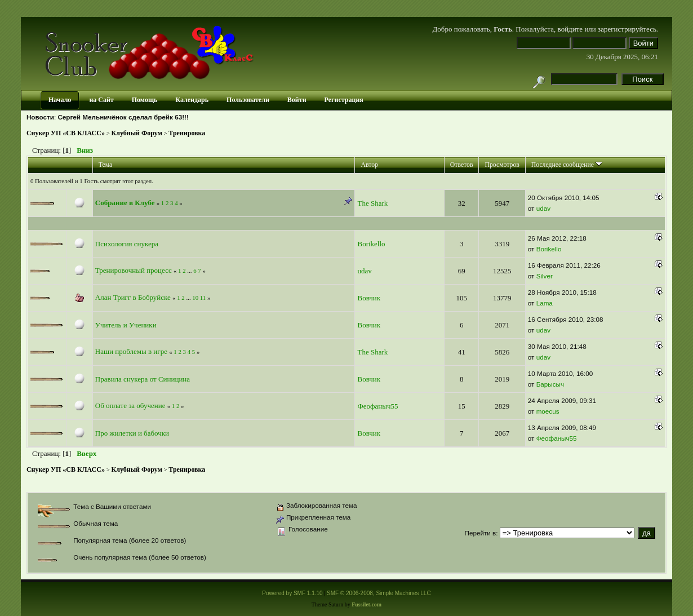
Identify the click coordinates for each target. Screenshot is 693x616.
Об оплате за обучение (130, 406)
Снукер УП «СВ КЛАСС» (66, 133)
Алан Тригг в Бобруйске (133, 297)
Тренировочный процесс (134, 270)
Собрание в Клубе (125, 203)
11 (203, 298)
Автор (369, 165)
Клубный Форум (137, 133)
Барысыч (550, 384)
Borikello (371, 244)
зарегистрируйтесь (627, 29)
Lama (545, 303)
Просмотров (502, 165)
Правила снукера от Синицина (143, 379)
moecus (548, 411)
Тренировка (187, 133)
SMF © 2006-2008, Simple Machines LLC (379, 593)
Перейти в (480, 533)
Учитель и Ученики (126, 325)
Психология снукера (127, 244)
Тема (105, 165)
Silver (545, 276)
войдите (570, 29)
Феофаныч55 (377, 406)
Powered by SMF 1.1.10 (292, 593)
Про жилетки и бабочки (132, 433)
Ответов (462, 165)
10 (195, 298)
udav (543, 208)
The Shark (372, 203)
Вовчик (369, 298)
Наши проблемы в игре (131, 351)
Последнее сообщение (567, 165)
